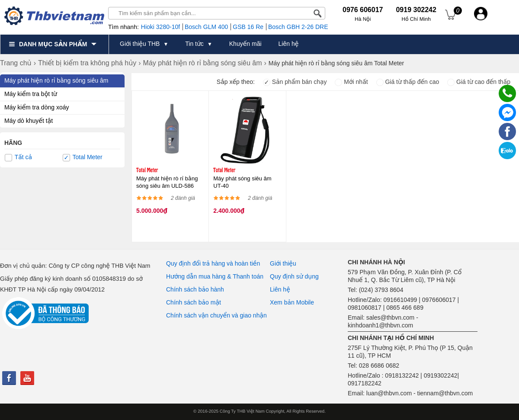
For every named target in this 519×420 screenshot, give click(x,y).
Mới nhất (351, 82)
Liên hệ (280, 289)
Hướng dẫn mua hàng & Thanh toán (215, 276)
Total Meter (83, 157)
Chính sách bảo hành (195, 289)
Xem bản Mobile (292, 302)
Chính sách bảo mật (194, 302)
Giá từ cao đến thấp (479, 82)
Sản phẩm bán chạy (295, 82)
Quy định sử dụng (294, 276)
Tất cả (18, 157)
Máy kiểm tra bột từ (31, 94)
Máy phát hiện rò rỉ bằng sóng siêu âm (56, 80)
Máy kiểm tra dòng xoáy (37, 107)
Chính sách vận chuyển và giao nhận (216, 315)
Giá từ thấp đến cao (408, 82)
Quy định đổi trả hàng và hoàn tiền (213, 263)
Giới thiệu (283, 263)
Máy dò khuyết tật (29, 121)
